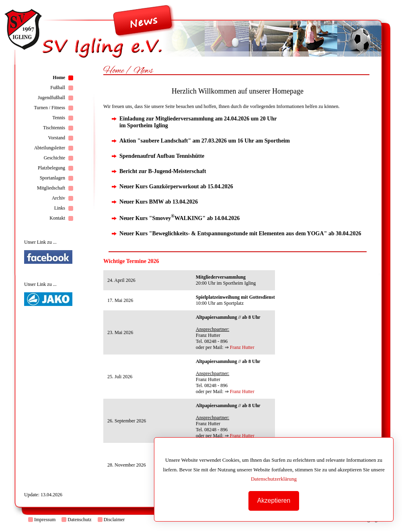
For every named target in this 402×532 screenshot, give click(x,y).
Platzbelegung (51, 168)
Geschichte (54, 158)
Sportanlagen (52, 178)
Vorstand (57, 138)
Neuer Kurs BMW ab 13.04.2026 (159, 202)
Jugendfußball (51, 98)
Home (59, 77)
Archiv (58, 198)
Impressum (45, 520)
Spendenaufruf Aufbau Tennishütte (162, 156)
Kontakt (57, 218)
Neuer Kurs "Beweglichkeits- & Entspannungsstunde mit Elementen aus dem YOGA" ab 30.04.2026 (240, 233)
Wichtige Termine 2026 (131, 261)
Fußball (58, 88)
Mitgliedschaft (51, 188)
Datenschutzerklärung (277, 479)
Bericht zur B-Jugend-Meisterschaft (163, 171)
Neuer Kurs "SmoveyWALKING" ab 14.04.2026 (179, 218)
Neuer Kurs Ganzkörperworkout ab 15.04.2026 (176, 186)
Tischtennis (54, 128)
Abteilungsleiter (50, 148)
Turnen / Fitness (49, 108)
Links (60, 208)
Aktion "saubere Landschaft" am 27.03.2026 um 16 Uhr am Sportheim (205, 141)
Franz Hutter (242, 347)
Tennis (59, 118)
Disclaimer (114, 520)
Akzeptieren (277, 500)
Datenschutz (79, 520)
